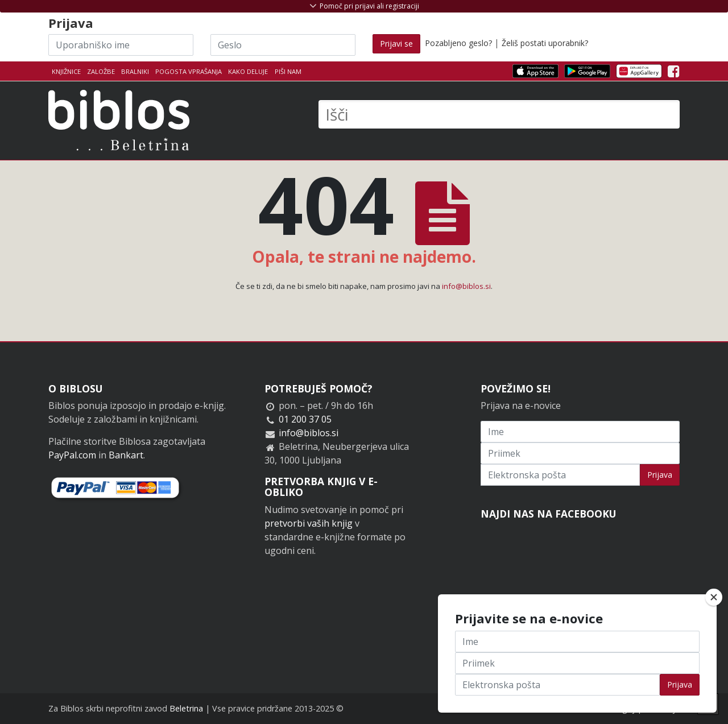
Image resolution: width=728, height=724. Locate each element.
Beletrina (186, 708)
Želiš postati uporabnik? (545, 43)
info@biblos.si (466, 286)
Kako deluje (248, 71)
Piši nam (288, 71)
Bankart (126, 455)
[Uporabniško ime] (121, 45)
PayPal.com (72, 455)
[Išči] (499, 114)
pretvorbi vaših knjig (309, 523)
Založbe (101, 71)
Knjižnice (66, 71)
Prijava (660, 475)
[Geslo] (283, 45)
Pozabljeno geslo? (458, 43)
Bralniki (135, 71)
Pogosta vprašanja (189, 71)
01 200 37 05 (305, 419)
